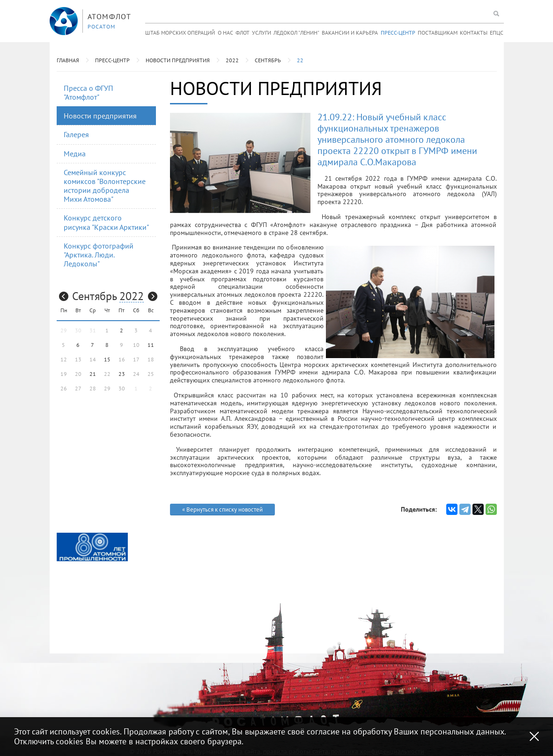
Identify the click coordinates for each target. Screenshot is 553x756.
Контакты (474, 33)
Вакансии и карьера (350, 33)
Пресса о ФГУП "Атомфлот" (88, 92)
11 (151, 345)
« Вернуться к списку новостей (222, 510)
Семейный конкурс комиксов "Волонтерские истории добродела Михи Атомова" (105, 186)
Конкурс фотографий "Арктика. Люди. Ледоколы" (99, 255)
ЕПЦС (497, 33)
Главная (68, 60)
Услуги (262, 33)
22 (300, 60)
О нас (225, 33)
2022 (232, 60)
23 (122, 374)
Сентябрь (268, 60)
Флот (243, 33)
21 (93, 374)
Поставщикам (438, 33)
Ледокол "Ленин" (296, 33)
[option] (92, 547)
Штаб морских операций (180, 33)
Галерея (76, 134)
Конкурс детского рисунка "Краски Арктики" (106, 222)
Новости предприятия (178, 60)
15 (107, 359)
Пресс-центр (398, 33)
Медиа (75, 154)
